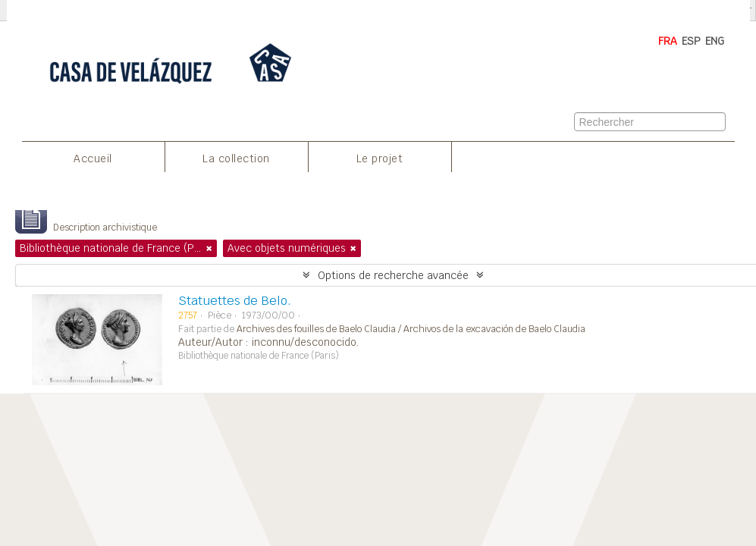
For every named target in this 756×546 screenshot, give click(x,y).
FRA (668, 41)
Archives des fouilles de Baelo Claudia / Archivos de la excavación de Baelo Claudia (411, 329)
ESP (691, 41)
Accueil (93, 158)
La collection (236, 158)
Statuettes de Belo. (235, 301)
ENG (715, 41)
